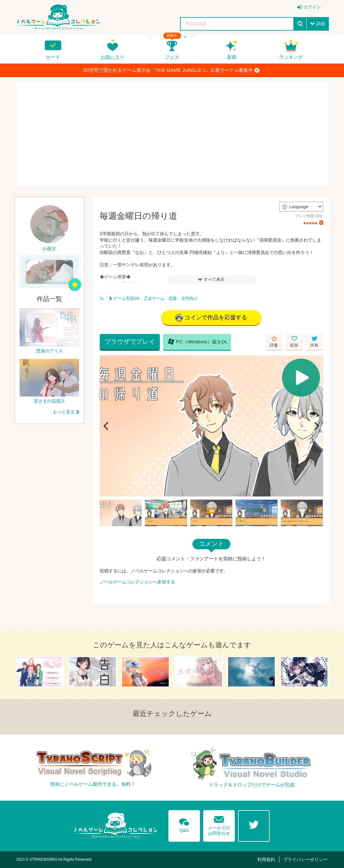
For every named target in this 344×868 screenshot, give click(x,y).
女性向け (190, 299)
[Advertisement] (172, 134)
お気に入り (113, 57)
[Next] (316, 426)
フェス (172, 57)
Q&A (184, 824)
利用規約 (266, 859)
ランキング (291, 57)
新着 (232, 57)
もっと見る (64, 412)
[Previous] (107, 426)
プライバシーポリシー (305, 859)
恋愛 (173, 299)
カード (53, 57)
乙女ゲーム (154, 299)
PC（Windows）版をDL (198, 342)
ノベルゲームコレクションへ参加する (137, 582)
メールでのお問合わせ (219, 824)
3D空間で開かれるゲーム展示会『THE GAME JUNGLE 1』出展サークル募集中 (171, 70)
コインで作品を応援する (211, 318)
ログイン (312, 7)
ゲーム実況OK (124, 299)
